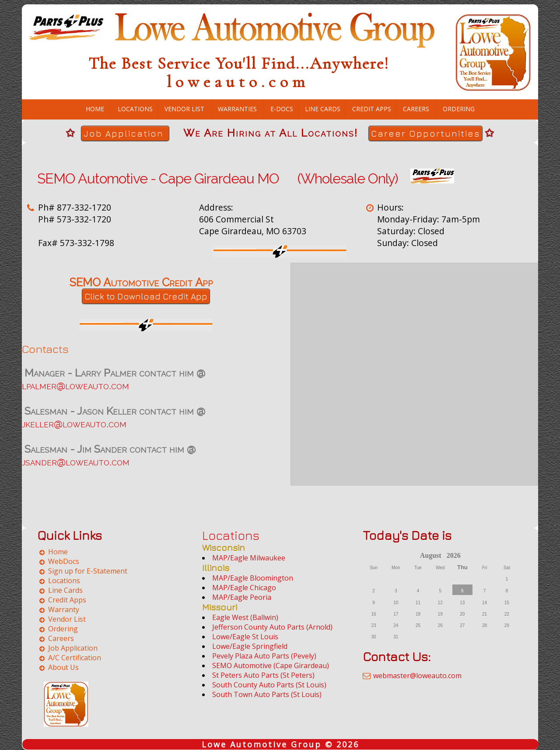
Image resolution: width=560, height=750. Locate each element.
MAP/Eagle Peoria (242, 597)
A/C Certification (75, 658)
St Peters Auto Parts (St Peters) (263, 675)
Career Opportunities (425, 133)
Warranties (237, 109)
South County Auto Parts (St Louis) (269, 685)
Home (95, 109)
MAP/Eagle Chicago (244, 588)
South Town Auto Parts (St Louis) (267, 694)
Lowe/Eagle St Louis (245, 637)
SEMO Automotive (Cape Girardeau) (271, 665)
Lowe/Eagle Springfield (250, 646)
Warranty (64, 609)
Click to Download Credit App (146, 296)
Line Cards (323, 109)
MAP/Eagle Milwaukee (249, 558)
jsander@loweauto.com (76, 462)
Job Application (125, 133)
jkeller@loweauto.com (74, 424)
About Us (63, 667)
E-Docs (282, 109)
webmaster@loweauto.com (417, 676)
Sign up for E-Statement (88, 571)
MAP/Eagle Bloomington (253, 578)
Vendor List (184, 109)
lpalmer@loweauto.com (75, 386)
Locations (135, 109)
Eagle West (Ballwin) (245, 617)
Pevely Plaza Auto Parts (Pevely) (264, 656)
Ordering (459, 109)
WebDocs (64, 561)
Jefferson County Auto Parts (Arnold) (272, 627)
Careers (416, 109)
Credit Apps (372, 109)
